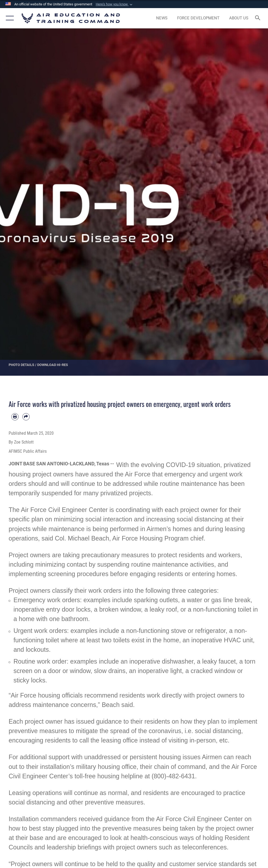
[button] (115, 4)
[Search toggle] (259, 18)
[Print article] (15, 417)
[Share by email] (26, 417)
